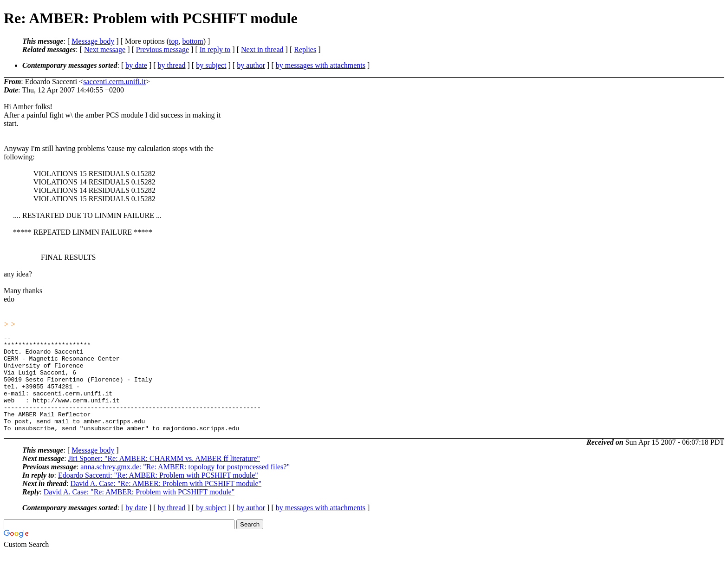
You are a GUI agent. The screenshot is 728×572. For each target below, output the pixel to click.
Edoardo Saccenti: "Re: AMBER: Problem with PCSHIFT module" (158, 495)
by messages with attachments (321, 65)
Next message (105, 49)
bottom (192, 41)
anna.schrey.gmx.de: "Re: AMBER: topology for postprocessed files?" (185, 486)
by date (136, 65)
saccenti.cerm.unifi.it (114, 82)
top (174, 41)
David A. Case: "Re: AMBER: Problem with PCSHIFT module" (166, 503)
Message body (93, 41)
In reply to (215, 49)
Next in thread (262, 49)
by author (251, 65)
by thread (172, 65)
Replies (305, 49)
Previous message (162, 49)
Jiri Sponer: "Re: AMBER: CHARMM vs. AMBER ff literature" (164, 478)
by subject (211, 65)
